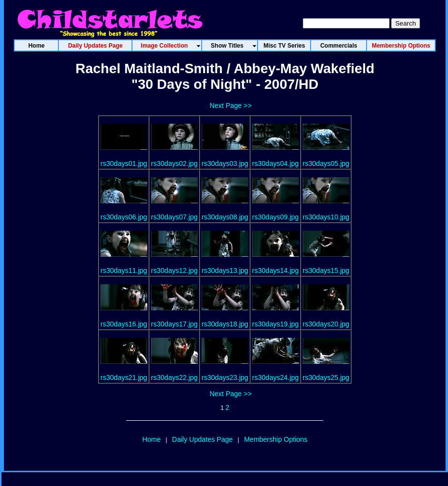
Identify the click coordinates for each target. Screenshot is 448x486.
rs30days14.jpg (276, 270)
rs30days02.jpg (174, 163)
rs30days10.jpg (326, 217)
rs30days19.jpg (276, 324)
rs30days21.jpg (124, 378)
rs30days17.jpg (174, 324)
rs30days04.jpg (276, 163)
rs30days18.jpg (225, 324)
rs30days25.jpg (326, 378)
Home (151, 439)
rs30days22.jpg (174, 378)
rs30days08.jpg (225, 217)
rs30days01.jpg (124, 163)
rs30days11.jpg (124, 270)
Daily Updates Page (203, 439)
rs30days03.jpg (225, 163)
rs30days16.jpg (124, 324)
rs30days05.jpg (326, 163)
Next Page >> (231, 106)
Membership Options (276, 439)
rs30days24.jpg (276, 378)
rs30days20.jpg (326, 324)
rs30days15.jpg (326, 270)
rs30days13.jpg (225, 270)
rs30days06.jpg (124, 217)
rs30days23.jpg (225, 378)
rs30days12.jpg (174, 270)
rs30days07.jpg (174, 217)
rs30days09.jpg (276, 217)
